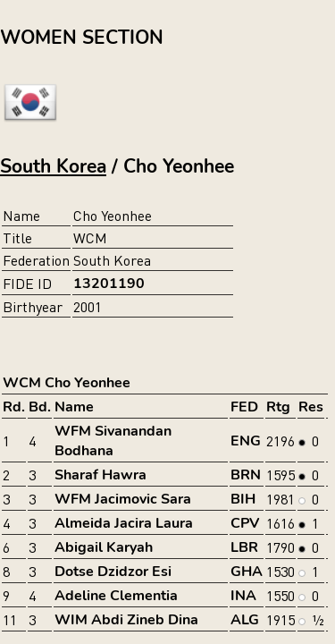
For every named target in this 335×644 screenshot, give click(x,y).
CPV (245, 523)
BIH (243, 499)
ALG (245, 620)
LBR (244, 547)
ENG (246, 441)
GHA (247, 572)
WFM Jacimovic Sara (123, 499)
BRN (246, 475)
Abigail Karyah (104, 547)
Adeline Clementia (116, 596)
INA (243, 596)
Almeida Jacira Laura (124, 523)
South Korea (53, 166)
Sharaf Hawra (100, 475)
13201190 (109, 284)
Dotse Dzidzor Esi (113, 572)
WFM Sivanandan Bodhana (113, 441)
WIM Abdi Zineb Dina (126, 620)
